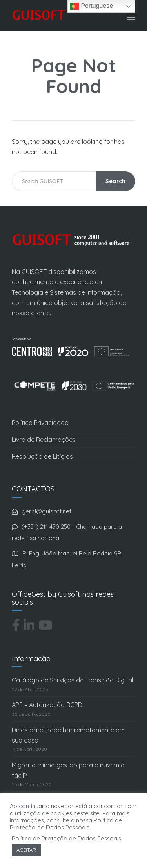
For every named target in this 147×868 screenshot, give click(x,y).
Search (115, 181)
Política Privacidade (40, 423)
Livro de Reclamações (44, 440)
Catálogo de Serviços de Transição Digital (73, 680)
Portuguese (91, 6)
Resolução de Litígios (42, 456)
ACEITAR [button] (26, 850)
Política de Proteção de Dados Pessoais (66, 839)
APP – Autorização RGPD (47, 705)
